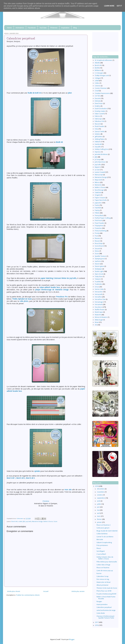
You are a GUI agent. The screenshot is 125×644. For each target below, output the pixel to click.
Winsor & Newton (101, 317)
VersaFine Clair (100, 299)
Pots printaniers (102, 545)
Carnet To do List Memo (105, 537)
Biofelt (97, 68)
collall (20, 521)
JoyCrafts (28, 521)
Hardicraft (98, 144)
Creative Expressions (102, 93)
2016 (97, 625)
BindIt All (59, 142)
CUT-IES (97, 96)
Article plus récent (14, 591)
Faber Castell (99, 114)
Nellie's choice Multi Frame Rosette (106, 598)
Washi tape (99, 312)
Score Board (99, 246)
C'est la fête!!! (101, 554)
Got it (119, 6)
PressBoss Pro (62, 297)
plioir (70, 93)
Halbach (98, 142)
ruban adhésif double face (50, 287)
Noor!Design (99, 190)
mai (98, 510)
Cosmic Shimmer (101, 88)
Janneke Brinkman (101, 154)
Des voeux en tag (103, 579)
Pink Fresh (98, 220)
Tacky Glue (99, 277)
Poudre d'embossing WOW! (106, 594)
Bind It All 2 (21, 478)
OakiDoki (98, 193)
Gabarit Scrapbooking (104, 542)
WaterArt (98, 315)
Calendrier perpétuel (104, 607)
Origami (97, 195)
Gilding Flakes (100, 139)
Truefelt (98, 282)
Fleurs (99, 548)
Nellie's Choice (48, 521)
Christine (46, 501)
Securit (97, 249)
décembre (101, 489)
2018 (97, 486)
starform (98, 261)
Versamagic (99, 302)
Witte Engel (99, 320)
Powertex (98, 228)
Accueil (46, 591)
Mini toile (100, 540)
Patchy (97, 210)
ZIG (96, 325)
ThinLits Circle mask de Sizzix (107, 588)
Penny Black (99, 215)
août (99, 501)
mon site (68, 490)
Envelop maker (100, 111)
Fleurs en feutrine (103, 568)
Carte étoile (101, 613)
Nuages (99, 601)
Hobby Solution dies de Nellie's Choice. (105, 558)
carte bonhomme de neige (106, 610)
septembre (101, 498)
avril (99, 513)
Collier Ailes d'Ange (103, 565)
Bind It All (14, 521)
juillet (99, 504)
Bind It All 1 (11, 478)
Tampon (98, 279)
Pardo (97, 205)
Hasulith (98, 147)
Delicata (98, 101)
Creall (97, 91)
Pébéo (97, 213)
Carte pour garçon (103, 528)
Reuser (97, 241)
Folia (96, 129)
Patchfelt (98, 208)
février (100, 519)
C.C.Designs (99, 73)
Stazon (97, 264)
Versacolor (99, 292)
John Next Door (100, 162)
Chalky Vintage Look (102, 75)
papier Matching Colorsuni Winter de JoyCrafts (59, 278)
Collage (97, 78)
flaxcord (98, 124)
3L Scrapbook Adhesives (103, 60)
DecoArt (98, 98)
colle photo (24, 301)
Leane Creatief (100, 172)
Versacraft (98, 294)
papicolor (98, 203)
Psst (96, 236)
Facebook (32, 28)
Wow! (97, 322)
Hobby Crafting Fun (101, 149)
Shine (97, 251)
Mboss (97, 182)
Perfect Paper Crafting (103, 218)
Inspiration (65, 28)
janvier (100, 522)
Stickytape (98, 269)
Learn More (109, 6)
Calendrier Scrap (102, 576)
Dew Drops (99, 103)
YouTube (43, 28)
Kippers (97, 167)
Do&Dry (97, 106)
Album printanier (102, 585)
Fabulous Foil (99, 121)
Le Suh (97, 170)
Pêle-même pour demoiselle (107, 562)
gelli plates (99, 136)
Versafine (98, 297)
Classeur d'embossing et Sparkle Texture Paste (105, 617)
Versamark (99, 304)
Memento (98, 185)
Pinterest (54, 28)
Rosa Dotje (99, 243)
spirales (37, 471)
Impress (98, 152)
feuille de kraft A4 (34, 93)
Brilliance (98, 70)
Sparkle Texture (100, 256)
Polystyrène (99, 226)
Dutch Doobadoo (101, 109)
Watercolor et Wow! (104, 582)
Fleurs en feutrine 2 (104, 525)
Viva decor (98, 307)
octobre (100, 495)
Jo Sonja (98, 159)
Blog (75, 28)
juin (99, 507)
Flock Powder (99, 126)
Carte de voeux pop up (105, 571)
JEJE (24, 521)
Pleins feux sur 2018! (104, 591)
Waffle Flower (100, 310)
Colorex (98, 86)
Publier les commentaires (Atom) (28, 595)
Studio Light (99, 271)
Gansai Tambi (100, 132)
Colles (97, 83)
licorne (99, 573)
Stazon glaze (99, 266)
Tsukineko (98, 284)
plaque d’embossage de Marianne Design (52, 290)
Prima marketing (100, 231)
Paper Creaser (100, 198)
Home (9, 28)
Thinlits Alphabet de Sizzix (22, 299)
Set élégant (101, 551)
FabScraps (98, 119)
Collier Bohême (102, 534)
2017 (97, 622)
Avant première (102, 604)
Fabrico (97, 116)
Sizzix (55, 521)
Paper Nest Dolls (101, 200)
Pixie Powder (99, 223)
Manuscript (99, 175)
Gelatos (97, 134)
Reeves (97, 238)
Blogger (72, 639)
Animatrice (20, 28)
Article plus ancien (78, 591)
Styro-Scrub (99, 274)
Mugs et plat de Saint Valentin (107, 531)
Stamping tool (100, 259)
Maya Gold (98, 180)
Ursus (97, 287)
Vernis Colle (99, 289)
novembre (101, 492)
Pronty (97, 233)
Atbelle (97, 63)
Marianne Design (37, 521)
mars (99, 516)
